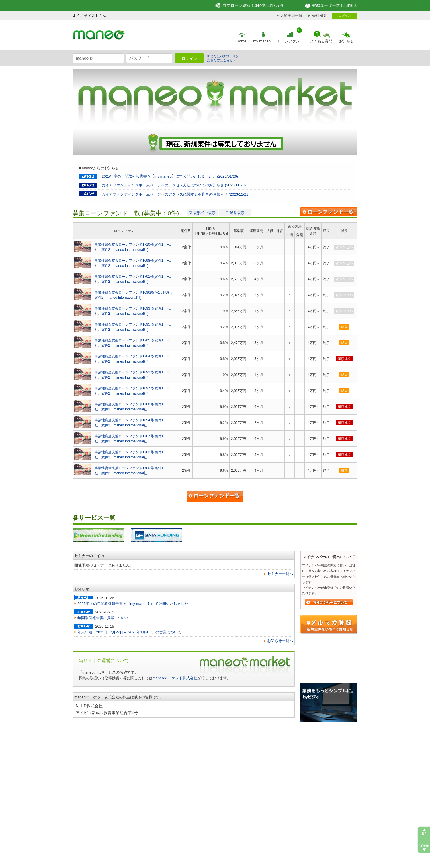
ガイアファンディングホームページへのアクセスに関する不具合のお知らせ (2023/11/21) (176, 194)
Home (242, 41)
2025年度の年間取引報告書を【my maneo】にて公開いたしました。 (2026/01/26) (170, 176)
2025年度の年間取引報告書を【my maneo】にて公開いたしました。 (135, 604)
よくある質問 (321, 41)
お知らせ (347, 41)
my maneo (262, 41)
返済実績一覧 (291, 16)
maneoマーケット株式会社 (175, 678)
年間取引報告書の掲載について (103, 618)
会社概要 (320, 16)
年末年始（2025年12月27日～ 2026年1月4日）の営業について (129, 632)
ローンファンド (290, 41)
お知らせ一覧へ (280, 641)
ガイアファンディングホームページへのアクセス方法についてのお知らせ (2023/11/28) (174, 185)
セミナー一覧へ (280, 574)
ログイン (345, 15)
